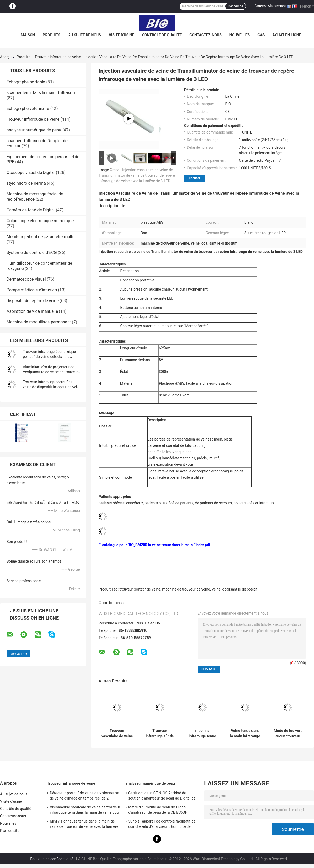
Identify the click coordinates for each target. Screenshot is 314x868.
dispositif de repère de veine (33, 301)
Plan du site (10, 831)
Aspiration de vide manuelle (32, 311)
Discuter (194, 178)
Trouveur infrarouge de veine (58, 57)
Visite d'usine (122, 35)
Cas (261, 35)
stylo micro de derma (26, 183)
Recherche (235, 6)
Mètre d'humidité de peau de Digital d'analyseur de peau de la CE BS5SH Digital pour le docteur (158, 811)
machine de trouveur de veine (186, 589)
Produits (52, 35)
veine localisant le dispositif (234, 589)
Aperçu (6, 57)
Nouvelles (240, 35)
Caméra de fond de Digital (31, 210)
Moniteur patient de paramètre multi (40, 237)
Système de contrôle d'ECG (32, 253)
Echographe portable (26, 82)
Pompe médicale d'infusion (32, 290)
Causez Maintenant (270, 6)
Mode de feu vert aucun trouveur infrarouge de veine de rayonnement (288, 733)
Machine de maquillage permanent (39, 322)
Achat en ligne (287, 35)
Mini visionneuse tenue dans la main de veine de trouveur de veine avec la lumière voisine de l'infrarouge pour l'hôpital (84, 825)
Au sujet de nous (85, 35)
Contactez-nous (206, 35)
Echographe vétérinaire (28, 109)
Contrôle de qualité (162, 35)
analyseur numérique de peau (34, 130)
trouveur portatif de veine (140, 589)
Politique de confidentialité (52, 859)
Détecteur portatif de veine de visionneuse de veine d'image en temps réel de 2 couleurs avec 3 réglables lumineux (84, 796)
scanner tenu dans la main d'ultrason (41, 93)
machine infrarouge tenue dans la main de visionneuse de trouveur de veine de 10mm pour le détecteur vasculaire (202, 733)
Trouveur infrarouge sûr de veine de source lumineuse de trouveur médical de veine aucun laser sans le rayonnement (160, 733)
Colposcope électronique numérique (40, 221)
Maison (28, 35)
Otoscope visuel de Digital (31, 173)
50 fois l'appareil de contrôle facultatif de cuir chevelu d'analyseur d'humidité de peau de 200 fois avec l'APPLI (162, 825)
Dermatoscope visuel (26, 279)
